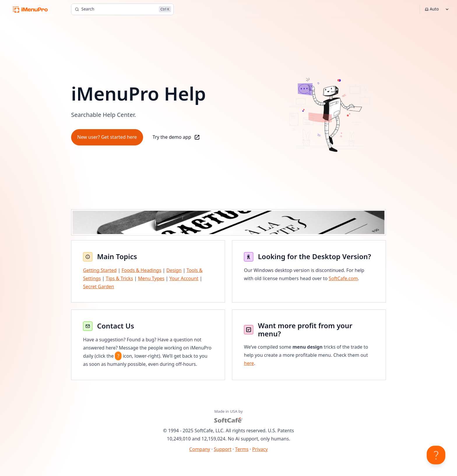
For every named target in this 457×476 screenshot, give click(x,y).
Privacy (260, 449)
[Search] (122, 9)
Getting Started (100, 270)
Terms (242, 449)
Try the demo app (177, 137)
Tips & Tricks (119, 278)
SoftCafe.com (343, 278)
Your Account (184, 278)
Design (174, 270)
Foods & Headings (141, 270)
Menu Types (151, 278)
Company (200, 449)
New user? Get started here (107, 137)
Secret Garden (99, 287)
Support (223, 449)
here (249, 363)
